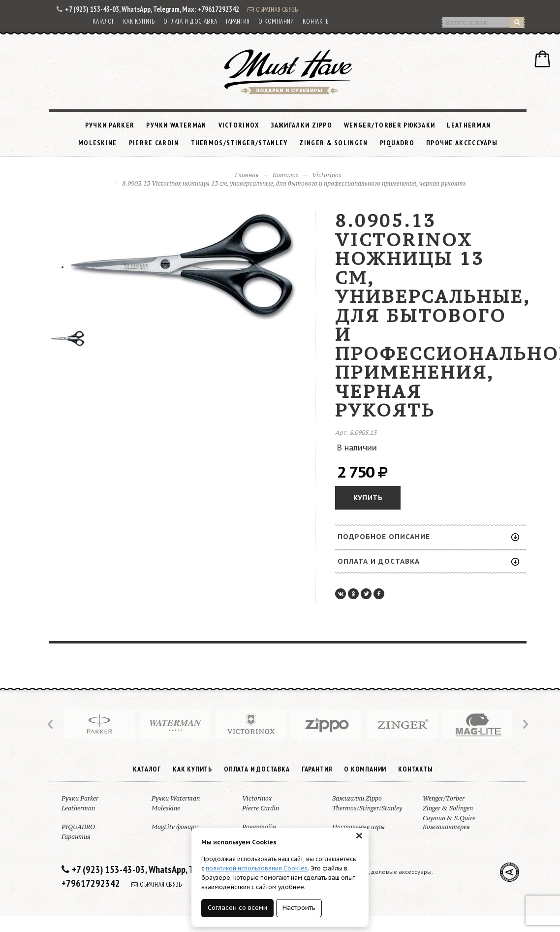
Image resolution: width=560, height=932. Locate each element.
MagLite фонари (175, 827)
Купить (368, 498)
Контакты (316, 21)
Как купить (139, 21)
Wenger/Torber (444, 798)
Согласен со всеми (237, 908)
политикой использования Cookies (257, 868)
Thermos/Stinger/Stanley (239, 143)
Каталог (104, 21)
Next (525, 724)
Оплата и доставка (190, 21)
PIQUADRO (397, 143)
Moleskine (98, 143)
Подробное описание (428, 537)
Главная (247, 175)
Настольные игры (358, 827)
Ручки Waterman (176, 125)
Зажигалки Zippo (302, 125)
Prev (51, 724)
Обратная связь (273, 9)
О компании (276, 21)
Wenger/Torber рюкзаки (389, 125)
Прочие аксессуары (462, 143)
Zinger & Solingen (333, 143)
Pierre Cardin (154, 143)
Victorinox (239, 125)
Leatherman (469, 125)
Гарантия (238, 21)
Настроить (299, 908)
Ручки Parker (110, 125)
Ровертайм (259, 827)
